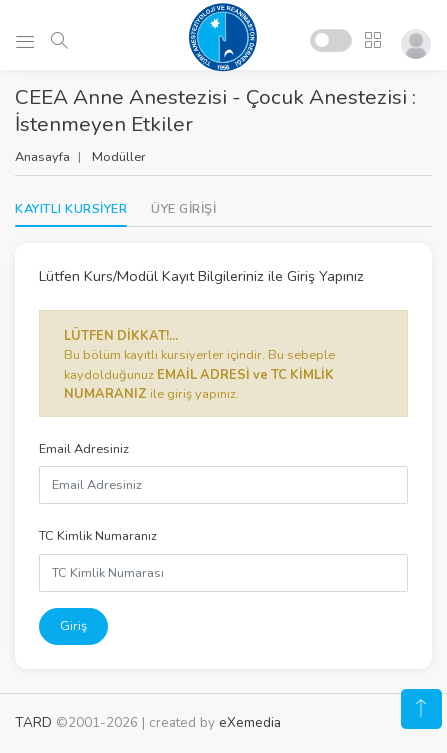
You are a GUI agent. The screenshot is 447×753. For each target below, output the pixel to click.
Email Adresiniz (84, 449)
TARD (33, 722)
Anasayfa (42, 157)
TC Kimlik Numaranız (98, 536)
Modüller (119, 157)
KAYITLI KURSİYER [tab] (71, 209)
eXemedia (250, 722)
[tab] (183, 209)
